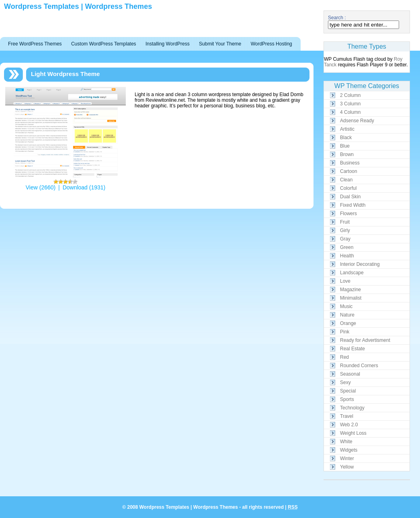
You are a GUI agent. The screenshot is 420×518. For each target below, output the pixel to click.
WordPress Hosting (271, 44)
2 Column (350, 95)
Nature (347, 315)
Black (346, 138)
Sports (347, 399)
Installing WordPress (168, 44)
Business (350, 163)
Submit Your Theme (220, 44)
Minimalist (351, 298)
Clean (346, 180)
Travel (347, 416)
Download (75, 187)
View (32, 187)
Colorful (348, 188)
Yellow (347, 467)
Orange (348, 323)
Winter (347, 458)
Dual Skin (350, 197)
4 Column (350, 112)
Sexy (345, 382)
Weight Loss (353, 433)
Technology (352, 408)
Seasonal (350, 374)
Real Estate (352, 349)
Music (346, 306)
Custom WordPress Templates (104, 44)
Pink (345, 332)
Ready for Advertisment (365, 340)
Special (348, 391)
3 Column (350, 104)
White (346, 442)
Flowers (348, 214)
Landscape (352, 273)
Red (344, 357)
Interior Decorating (360, 264)
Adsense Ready (357, 121)
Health (347, 256)
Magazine (350, 290)
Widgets (349, 450)
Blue (345, 146)
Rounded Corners (359, 366)
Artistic (347, 129)
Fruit (345, 222)
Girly (345, 230)
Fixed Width (353, 205)
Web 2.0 (349, 425)
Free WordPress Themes (35, 44)
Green (347, 247)
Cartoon (349, 171)
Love (345, 281)
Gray (345, 239)
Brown (347, 154)
